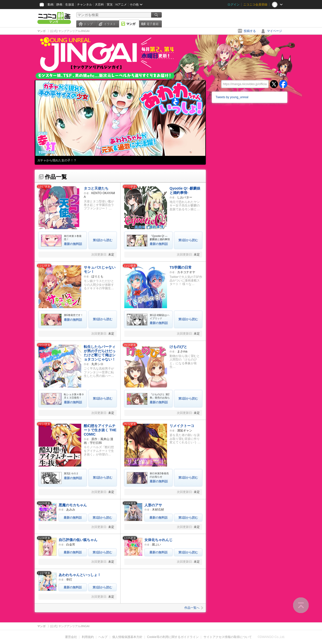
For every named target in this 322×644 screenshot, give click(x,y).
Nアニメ (121, 4)
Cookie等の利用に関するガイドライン (173, 637)
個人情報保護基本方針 (127, 637)
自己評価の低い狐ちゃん (78, 540)
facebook (283, 84)
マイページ (274, 31)
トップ (88, 24)
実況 (110, 4)
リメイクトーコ (182, 426)
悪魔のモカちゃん (73, 505)
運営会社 (71, 637)
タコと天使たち (96, 188)
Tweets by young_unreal (232, 97)
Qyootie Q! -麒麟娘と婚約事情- (185, 190)
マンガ (131, 24)
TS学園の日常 (181, 267)
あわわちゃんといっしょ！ (80, 575)
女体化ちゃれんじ (158, 540)
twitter (274, 84)
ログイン (233, 4)
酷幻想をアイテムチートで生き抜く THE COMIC (100, 430)
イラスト (110, 24)
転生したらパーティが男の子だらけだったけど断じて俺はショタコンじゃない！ (100, 353)
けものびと (178, 347)
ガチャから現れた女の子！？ (57, 160)
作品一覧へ (194, 608)
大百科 (99, 4)
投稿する (250, 31)
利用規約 (88, 637)
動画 (51, 4)
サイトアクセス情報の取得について (228, 637)
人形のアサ (153, 505)
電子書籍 (152, 24)
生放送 (70, 4)
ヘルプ (103, 637)
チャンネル (85, 4)
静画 (59, 4)
